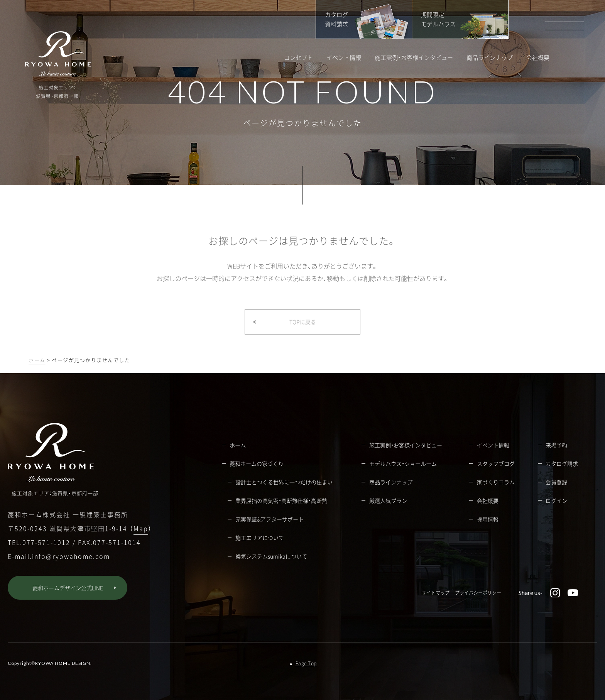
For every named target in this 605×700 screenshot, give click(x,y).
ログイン (556, 500)
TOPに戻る (303, 329)
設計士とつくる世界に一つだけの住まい (284, 482)
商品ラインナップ (490, 58)
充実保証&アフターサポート (270, 519)
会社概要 (538, 58)
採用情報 (488, 519)
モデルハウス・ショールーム (403, 463)
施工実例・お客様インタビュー (414, 58)
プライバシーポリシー (478, 593)
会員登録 (556, 482)
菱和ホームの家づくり (257, 463)
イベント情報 (344, 58)
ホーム (37, 360)
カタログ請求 (562, 463)
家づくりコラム (496, 482)
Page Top (306, 663)
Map (141, 528)
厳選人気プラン (388, 500)
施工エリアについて (260, 538)
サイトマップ (436, 593)
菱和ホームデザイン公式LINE (68, 588)
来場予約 (556, 445)
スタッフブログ (496, 463)
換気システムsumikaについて (271, 556)
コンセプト (298, 58)
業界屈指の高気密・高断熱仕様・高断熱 (281, 500)
